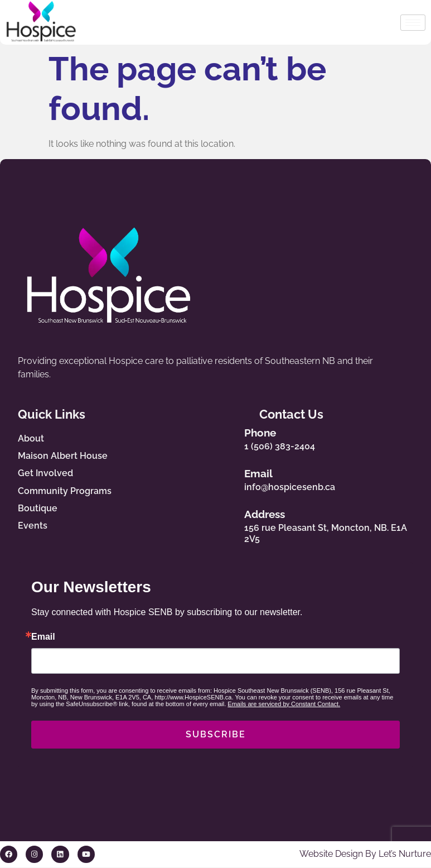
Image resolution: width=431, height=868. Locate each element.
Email (270, 474)
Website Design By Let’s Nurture (365, 854)
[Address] (236, 524)
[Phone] (236, 437)
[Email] (236, 478)
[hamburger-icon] (413, 23)
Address (276, 515)
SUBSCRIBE (216, 735)
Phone (272, 433)
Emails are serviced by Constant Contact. (284, 704)
